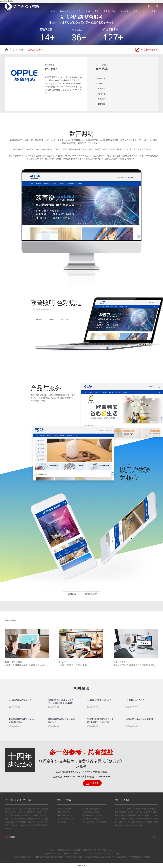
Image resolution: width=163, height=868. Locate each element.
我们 (145, 11)
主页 (12, 50)
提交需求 (94, 783)
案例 (88, 11)
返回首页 (72, 594)
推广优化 (77, 11)
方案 (97, 11)
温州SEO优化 (33, 857)
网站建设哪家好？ (122, 857)
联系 (153, 11)
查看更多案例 (91, 594)
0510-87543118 (72, 777)
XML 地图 (81, 865)
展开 (155, 837)
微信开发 (125, 11)
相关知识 (102, 104)
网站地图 (146, 857)
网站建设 (64, 11)
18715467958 (103, 777)
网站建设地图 (136, 857)
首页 (53, 11)
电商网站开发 (110, 11)
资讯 (136, 11)
